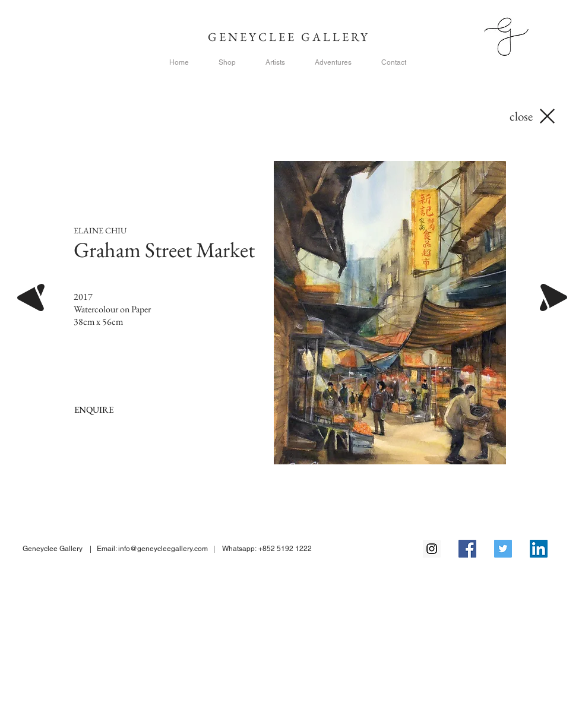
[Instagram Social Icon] (432, 549)
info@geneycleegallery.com (163, 549)
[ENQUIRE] (94, 409)
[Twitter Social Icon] (503, 549)
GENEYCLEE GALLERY (291, 37)
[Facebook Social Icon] (467, 549)
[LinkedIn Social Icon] (539, 549)
